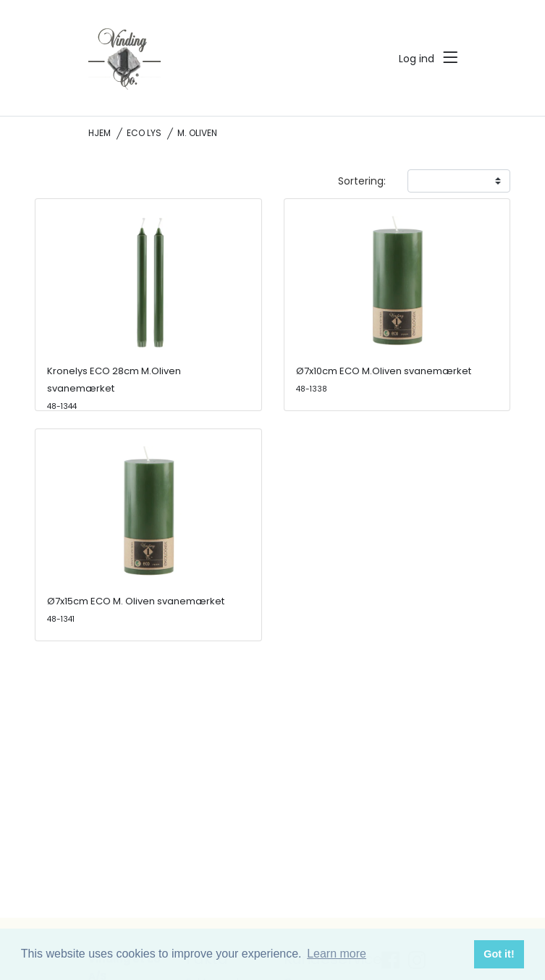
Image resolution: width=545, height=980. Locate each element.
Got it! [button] (499, 954)
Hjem (100, 133)
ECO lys (144, 133)
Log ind (417, 59)
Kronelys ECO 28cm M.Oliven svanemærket (114, 388)
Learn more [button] (337, 954)
